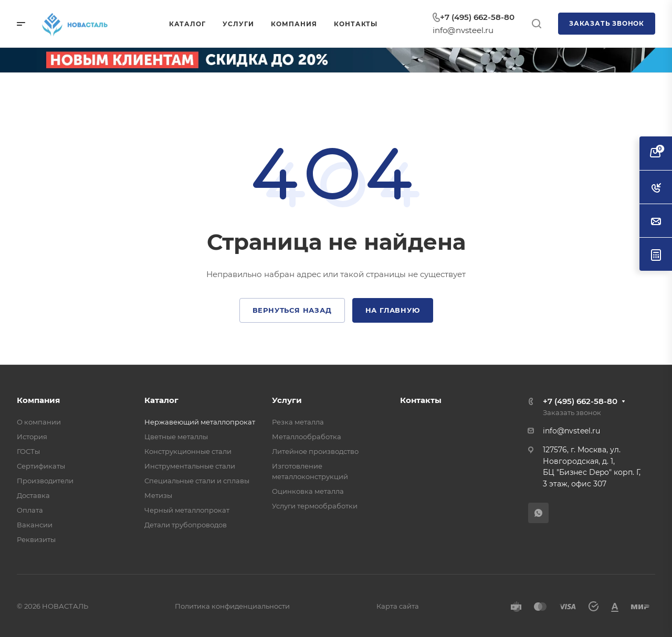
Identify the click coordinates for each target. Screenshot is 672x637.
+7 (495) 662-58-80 (477, 17)
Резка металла (298, 422)
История (32, 437)
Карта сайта (398, 606)
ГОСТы (28, 451)
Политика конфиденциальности (232, 606)
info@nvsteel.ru (463, 30)
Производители (45, 481)
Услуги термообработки (315, 506)
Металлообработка (307, 437)
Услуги (287, 400)
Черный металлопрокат (187, 510)
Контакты (421, 400)
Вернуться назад (292, 310)
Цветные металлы (176, 437)
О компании (39, 422)
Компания (38, 400)
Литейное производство (315, 451)
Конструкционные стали (188, 451)
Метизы (158, 495)
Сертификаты (41, 466)
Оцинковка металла (308, 491)
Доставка (33, 495)
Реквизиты (36, 539)
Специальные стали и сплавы (197, 481)
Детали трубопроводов (186, 525)
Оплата (30, 510)
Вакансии (35, 525)
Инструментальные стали (190, 466)
